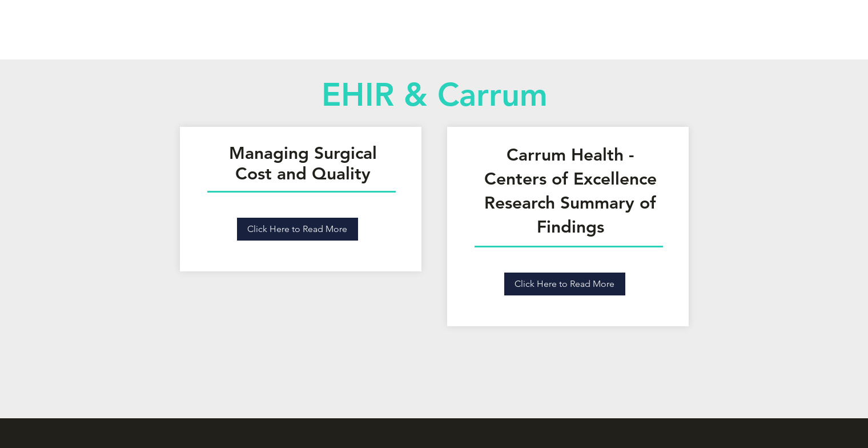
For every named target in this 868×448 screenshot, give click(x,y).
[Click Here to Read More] (298, 229)
